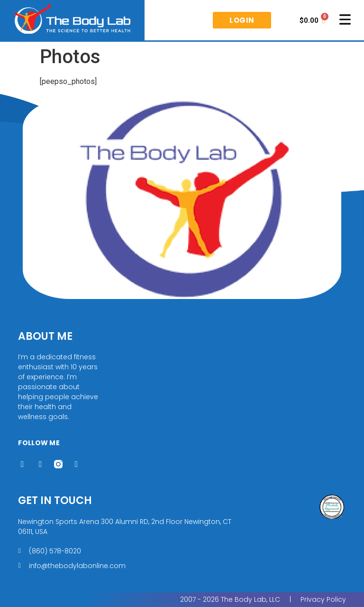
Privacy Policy (323, 599)
